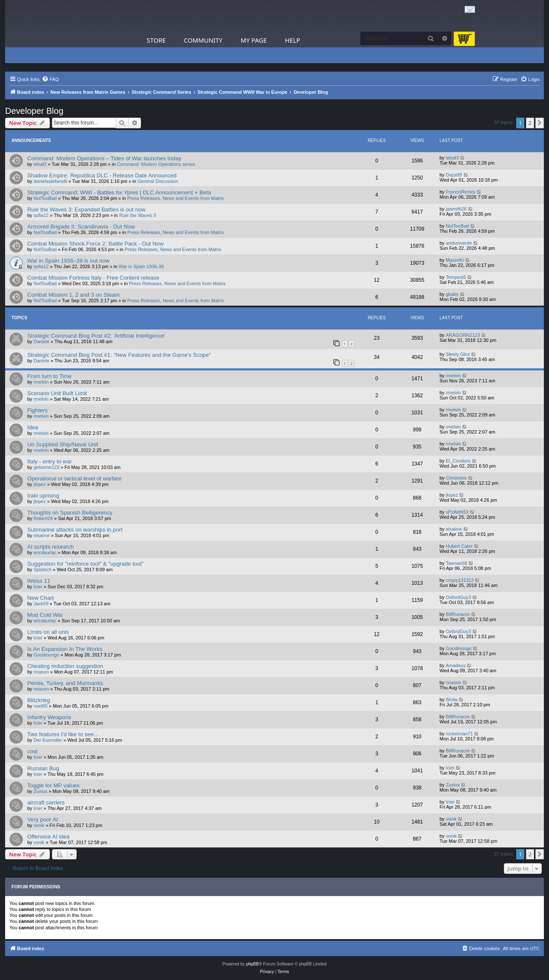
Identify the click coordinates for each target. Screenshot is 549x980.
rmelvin (41, 382)
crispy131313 (460, 580)
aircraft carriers (46, 802)
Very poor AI (43, 820)
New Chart (40, 598)
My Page (254, 40)
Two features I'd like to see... (63, 734)
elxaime (42, 535)
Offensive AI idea (48, 837)
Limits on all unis (48, 632)
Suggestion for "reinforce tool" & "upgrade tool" (85, 564)
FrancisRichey (461, 192)
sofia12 (41, 215)
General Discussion (158, 181)
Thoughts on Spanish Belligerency (70, 513)
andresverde (459, 243)
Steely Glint (458, 354)
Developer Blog (34, 111)
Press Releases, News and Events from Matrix (176, 198)
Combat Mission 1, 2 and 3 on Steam (73, 295)
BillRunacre (458, 614)
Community (203, 40)
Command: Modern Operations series (156, 164)
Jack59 (41, 604)
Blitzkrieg (39, 700)
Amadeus (456, 665)
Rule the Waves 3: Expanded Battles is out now (86, 210)
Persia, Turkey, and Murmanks (65, 683)
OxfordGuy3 (458, 597)
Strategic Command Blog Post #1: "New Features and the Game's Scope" (119, 355)
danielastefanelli (50, 181)
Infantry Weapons (49, 717)
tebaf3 (40, 164)
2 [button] (530, 123)
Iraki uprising (43, 496)
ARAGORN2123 (463, 335)
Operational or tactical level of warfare (74, 478)
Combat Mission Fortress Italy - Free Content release (93, 278)
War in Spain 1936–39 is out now (68, 261)
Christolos (456, 478)
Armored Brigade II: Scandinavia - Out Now (81, 227)
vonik (39, 825)
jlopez (40, 484)
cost (32, 751)
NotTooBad (45, 198)
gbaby (452, 294)
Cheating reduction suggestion (65, 666)
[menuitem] (50, 79)
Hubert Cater (459, 546)
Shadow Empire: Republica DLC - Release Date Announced (102, 175)
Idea (33, 427)
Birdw (452, 700)
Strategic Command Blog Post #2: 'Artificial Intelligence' (96, 336)
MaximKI (455, 260)
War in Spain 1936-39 (141, 266)
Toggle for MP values (53, 785)
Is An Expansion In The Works (65, 649)
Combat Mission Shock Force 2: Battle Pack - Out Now (95, 244)
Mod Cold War (45, 615)
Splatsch (43, 569)
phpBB (253, 964)
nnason (41, 672)
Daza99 (454, 175)
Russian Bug (43, 768)
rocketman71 (460, 734)
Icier (38, 587)
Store (157, 40)
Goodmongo (47, 655)
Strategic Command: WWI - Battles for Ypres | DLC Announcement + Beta (119, 192)
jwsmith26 (456, 209)
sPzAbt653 (457, 512)
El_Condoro (458, 461)
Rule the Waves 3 (138, 215)
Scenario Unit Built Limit (57, 393)
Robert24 (43, 518)
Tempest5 (456, 277)
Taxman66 (457, 563)
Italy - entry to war (50, 461)
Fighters (37, 410)
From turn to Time (49, 376)
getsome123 (47, 467)
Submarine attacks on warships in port (75, 530)
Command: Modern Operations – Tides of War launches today (104, 158)
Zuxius (40, 791)
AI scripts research (50, 547)
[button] (540, 123)
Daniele (42, 341)
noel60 (41, 706)
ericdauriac (45, 552)
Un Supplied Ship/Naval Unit (63, 444)
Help (293, 40)
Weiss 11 (39, 581)
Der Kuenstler (48, 740)
